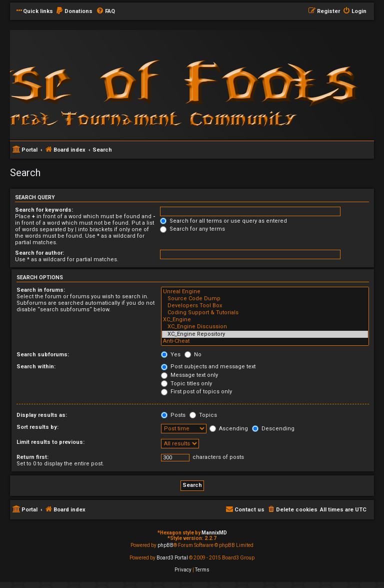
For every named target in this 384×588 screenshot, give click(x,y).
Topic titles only (186, 384)
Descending (273, 429)
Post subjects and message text (208, 367)
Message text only (189, 375)
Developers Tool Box (265, 306)
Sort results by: (37, 427)
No (193, 355)
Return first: (32, 457)
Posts (173, 415)
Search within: (36, 367)
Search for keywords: (44, 210)
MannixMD (214, 533)
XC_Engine (265, 320)
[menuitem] (74, 12)
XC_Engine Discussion (265, 327)
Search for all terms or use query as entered (223, 221)
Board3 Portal (172, 558)
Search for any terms (192, 229)
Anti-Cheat (265, 341)
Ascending (229, 429)
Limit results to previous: (50, 442)
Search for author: (39, 253)
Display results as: (42, 415)
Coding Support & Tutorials (265, 313)
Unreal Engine (265, 292)
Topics (203, 415)
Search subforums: (43, 355)
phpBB (165, 545)
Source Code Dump (265, 299)
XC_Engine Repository (265, 334)
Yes (171, 355)
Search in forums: (41, 290)
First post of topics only (196, 392)
